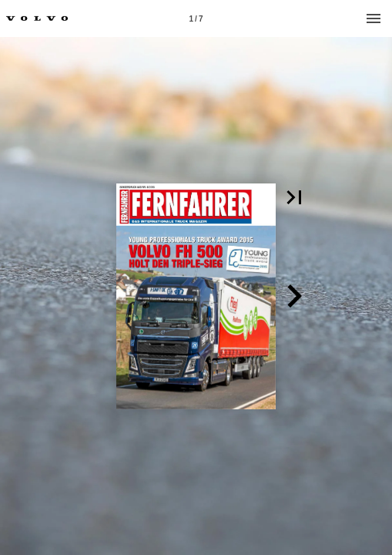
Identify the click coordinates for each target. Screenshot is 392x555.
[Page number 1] (196, 18)
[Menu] (374, 18)
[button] (294, 197)
